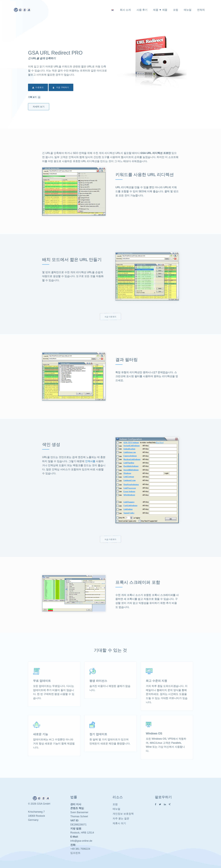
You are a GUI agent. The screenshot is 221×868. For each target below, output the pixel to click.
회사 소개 (125, 10)
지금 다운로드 (111, 317)
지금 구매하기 (61, 88)
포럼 (176, 10)
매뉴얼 (188, 10)
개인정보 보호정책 (123, 814)
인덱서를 (90, 461)
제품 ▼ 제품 (160, 10)
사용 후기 (142, 10)
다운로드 (38, 88)
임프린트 (75, 853)
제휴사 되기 (119, 823)
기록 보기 (34, 97)
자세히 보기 (39, 107)
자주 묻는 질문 (121, 819)
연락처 (201, 10)
